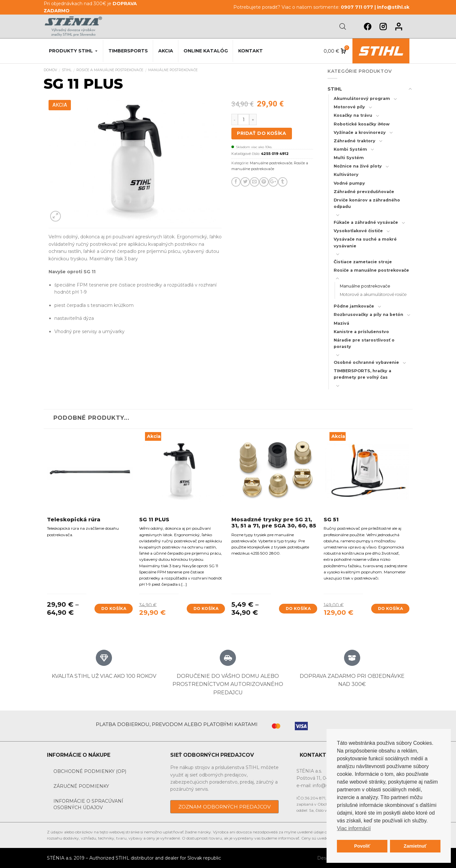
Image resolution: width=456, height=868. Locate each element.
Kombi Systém (350, 149)
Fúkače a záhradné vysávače (366, 222)
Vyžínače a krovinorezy (360, 132)
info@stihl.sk (393, 7)
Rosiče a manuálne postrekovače (110, 70)
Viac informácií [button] (354, 828)
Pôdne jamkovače (354, 306)
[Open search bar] (343, 26)
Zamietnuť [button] (415, 846)
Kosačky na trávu (353, 115)
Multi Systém (349, 158)
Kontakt (250, 51)
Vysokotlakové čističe (358, 231)
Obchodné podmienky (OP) (90, 771)
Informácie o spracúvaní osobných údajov (88, 804)
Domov (50, 70)
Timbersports (128, 51)
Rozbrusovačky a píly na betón (368, 315)
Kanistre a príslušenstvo (361, 332)
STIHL (67, 70)
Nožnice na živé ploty (358, 166)
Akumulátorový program (362, 98)
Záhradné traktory (355, 141)
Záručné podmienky (81, 786)
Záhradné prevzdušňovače (364, 192)
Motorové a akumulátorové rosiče (373, 294)
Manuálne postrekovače (173, 70)
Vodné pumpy (349, 183)
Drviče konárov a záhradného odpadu (367, 203)
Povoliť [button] (362, 846)
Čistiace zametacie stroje (363, 262)
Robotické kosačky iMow (362, 124)
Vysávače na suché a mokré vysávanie (365, 242)
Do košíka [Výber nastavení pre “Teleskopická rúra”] (114, 608)
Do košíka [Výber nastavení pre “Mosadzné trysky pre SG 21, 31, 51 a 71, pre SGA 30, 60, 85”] (298, 608)
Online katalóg (206, 51)
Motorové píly (349, 107)
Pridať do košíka (261, 133)
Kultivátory (346, 174)
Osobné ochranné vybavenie (366, 362)
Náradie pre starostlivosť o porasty (364, 343)
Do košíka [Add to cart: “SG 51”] (390, 608)
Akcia (166, 51)
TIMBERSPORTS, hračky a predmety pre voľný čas (362, 374)
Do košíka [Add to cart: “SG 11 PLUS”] (206, 608)
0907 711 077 (357, 7)
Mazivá (341, 323)
